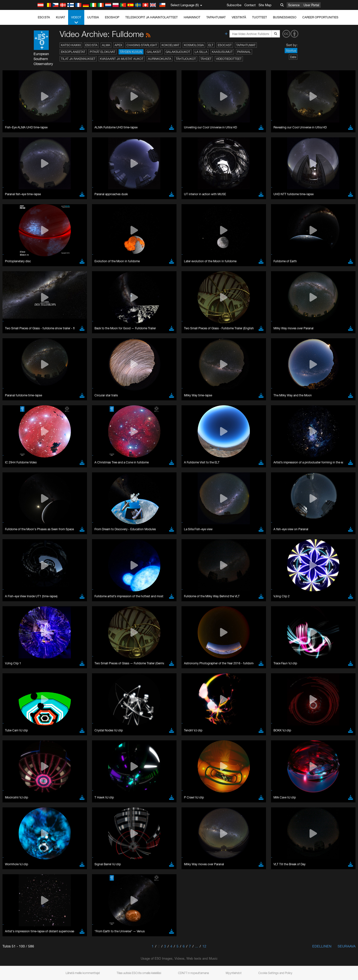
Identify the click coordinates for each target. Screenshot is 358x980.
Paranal (244, 52)
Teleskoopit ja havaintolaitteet (152, 17)
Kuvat (61, 17)
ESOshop (112, 17)
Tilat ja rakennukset (78, 59)
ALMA (106, 45)
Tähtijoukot (186, 59)
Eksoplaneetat (73, 52)
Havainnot (192, 17)
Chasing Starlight (142, 45)
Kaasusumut (222, 52)
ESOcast (225, 45)
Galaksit (154, 52)
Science (294, 5)
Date (293, 57)
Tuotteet (260, 17)
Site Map (265, 5)
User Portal (311, 5)
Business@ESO (285, 17)
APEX (118, 45)
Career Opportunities (320, 17)
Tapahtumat (216, 17)
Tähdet (206, 59)
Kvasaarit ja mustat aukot (122, 59)
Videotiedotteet (229, 59)
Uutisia (93, 17)
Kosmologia (194, 45)
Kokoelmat (171, 45)
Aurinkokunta (160, 59)
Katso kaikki (71, 45)
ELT (211, 45)
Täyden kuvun (131, 52)
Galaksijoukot (178, 52)
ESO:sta (44, 17)
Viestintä (239, 17)
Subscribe (234, 5)
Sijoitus (291, 51)
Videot (76, 20)
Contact (250, 5)
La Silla (201, 52)
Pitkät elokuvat (103, 52)
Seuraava (347, 946)
